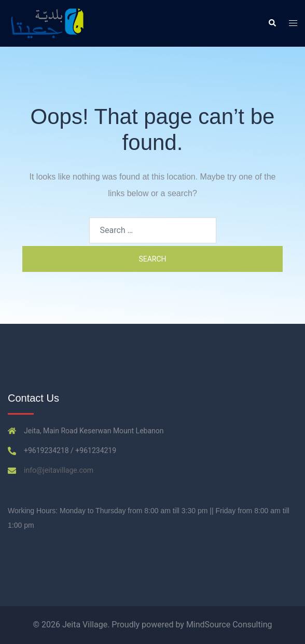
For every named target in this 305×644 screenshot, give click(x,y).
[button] (272, 23)
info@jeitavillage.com (59, 470)
